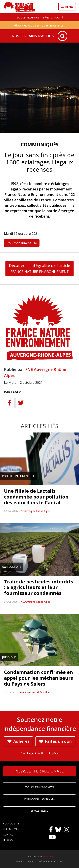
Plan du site (11, 823)
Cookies (58, 861)
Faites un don (55, 741)
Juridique (9, 657)
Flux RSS (9, 840)
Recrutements (13, 829)
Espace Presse (39, 811)
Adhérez (18, 741)
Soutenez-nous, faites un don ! (40, 17)
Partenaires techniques (40, 799)
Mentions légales (25, 861)
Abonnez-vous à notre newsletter (39, 25)
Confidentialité (44, 861)
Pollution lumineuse (22, 243)
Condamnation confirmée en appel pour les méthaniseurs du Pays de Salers (38, 678)
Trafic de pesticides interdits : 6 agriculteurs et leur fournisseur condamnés (39, 587)
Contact (9, 834)
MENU (67, 7)
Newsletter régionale (39, 771)
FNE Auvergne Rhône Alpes (35, 511)
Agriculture (12, 567)
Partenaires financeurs (40, 787)
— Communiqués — (40, 144)
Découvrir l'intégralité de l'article (39, 268)
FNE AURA (48, 856)
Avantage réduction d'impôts (39, 753)
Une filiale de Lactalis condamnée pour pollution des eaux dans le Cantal (36, 497)
